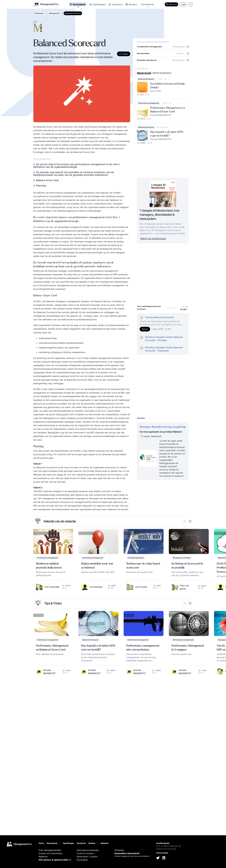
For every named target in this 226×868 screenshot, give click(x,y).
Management (54, 13)
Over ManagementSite (50, 850)
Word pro (171, 4)
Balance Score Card (47, 180)
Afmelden (119, 850)
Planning (41, 186)
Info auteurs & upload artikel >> (55, 860)
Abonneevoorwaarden (88, 850)
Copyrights (82, 860)
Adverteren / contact (87, 857)
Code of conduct (85, 853)
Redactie (43, 857)
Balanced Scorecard (73, 13)
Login (183, 4)
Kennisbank (39, 13)
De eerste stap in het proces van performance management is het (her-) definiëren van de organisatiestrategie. (77, 166)
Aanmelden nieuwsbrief (127, 853)
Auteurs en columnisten (50, 853)
